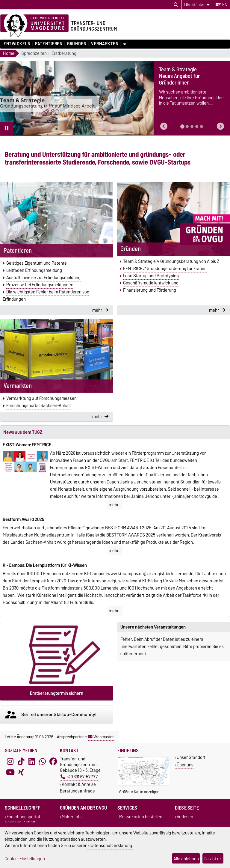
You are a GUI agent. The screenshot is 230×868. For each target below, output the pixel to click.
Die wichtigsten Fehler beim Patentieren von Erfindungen (46, 296)
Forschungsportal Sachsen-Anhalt (39, 406)
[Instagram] (10, 761)
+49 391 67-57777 (79, 777)
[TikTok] (21, 761)
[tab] (182, 126)
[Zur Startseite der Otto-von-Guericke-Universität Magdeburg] (34, 26)
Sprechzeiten (34, 54)
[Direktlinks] (197, 5)
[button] (164, 126)
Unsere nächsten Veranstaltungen (153, 627)
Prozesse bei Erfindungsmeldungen (40, 285)
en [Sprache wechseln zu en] (222, 5)
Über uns (185, 765)
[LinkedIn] (32, 761)
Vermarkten (105, 44)
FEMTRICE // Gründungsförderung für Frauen (165, 269)
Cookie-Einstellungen (25, 859)
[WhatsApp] (43, 761)
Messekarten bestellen (141, 817)
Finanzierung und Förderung (150, 290)
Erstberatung (64, 54)
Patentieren (49, 44)
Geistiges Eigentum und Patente (37, 263)
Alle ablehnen (186, 859)
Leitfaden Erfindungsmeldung (34, 270)
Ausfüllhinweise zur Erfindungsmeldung (43, 278)
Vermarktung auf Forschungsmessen (41, 398)
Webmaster (101, 737)
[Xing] (21, 772)
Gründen (77, 44)
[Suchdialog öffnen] (176, 5)
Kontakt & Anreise (79, 784)
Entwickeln (17, 44)
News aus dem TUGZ (23, 432)
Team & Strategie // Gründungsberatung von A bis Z (171, 261)
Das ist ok (213, 859)
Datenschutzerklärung (111, 845)
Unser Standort (191, 757)
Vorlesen (185, 817)
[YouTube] (10, 772)
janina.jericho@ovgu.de (195, 496)
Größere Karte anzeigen (139, 792)
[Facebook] (53, 761)
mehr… (115, 505)
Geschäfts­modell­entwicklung (151, 283)
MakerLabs (72, 817)
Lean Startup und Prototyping (151, 276)
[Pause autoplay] (7, 128)
